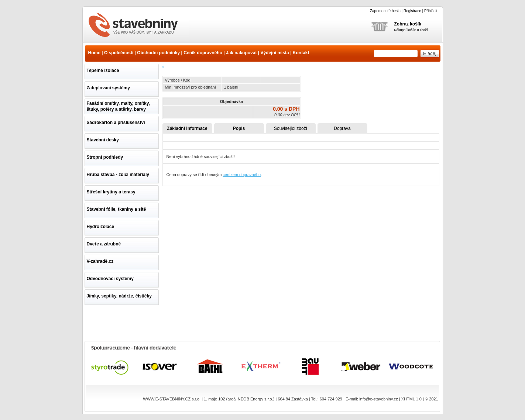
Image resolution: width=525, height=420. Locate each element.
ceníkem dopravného (242, 175)
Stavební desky (103, 140)
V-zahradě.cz (100, 261)
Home (94, 53)
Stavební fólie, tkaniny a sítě (116, 209)
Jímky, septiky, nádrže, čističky (119, 296)
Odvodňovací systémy (110, 279)
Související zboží (291, 128)
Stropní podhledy (105, 157)
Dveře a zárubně (104, 244)
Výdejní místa (274, 53)
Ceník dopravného (203, 53)
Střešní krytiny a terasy (111, 192)
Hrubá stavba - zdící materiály (118, 175)
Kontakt (301, 53)
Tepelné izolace (103, 70)
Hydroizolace (101, 227)
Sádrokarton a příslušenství (116, 123)
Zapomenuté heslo (385, 11)
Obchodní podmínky (158, 53)
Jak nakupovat (241, 53)
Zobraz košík (408, 24)
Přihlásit (431, 11)
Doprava (342, 128)
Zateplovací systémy (108, 88)
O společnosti (119, 53)
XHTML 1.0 (411, 399)
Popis (239, 128)
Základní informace (187, 128)
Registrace (412, 11)
